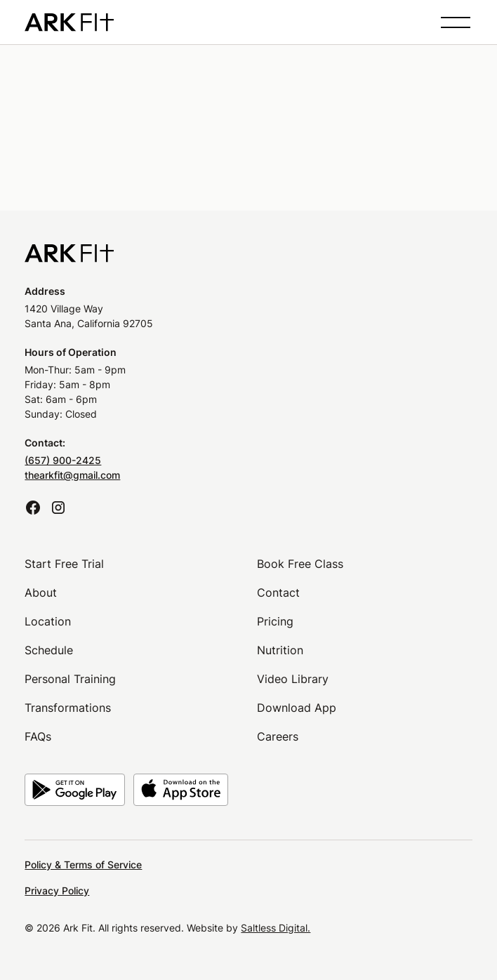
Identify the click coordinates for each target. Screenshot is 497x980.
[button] (453, 22)
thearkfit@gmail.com (72, 475)
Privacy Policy (57, 890)
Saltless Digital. (276, 928)
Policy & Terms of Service (83, 865)
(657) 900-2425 (63, 460)
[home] (69, 22)
